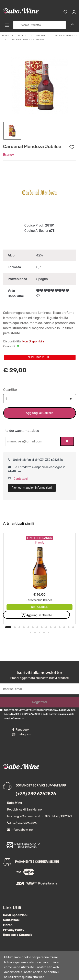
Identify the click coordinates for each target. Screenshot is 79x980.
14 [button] (69, 619)
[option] (39, 77)
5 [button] (28, 619)
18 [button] (39, 624)
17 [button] (35, 624)
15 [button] (73, 619)
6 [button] (33, 619)
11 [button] (55, 619)
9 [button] (46, 619)
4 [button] (24, 619)
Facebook (21, 721)
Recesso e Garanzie (18, 926)
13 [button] (64, 619)
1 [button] (8, 619)
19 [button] (44, 624)
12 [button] (60, 619)
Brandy (9, 146)
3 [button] (19, 619)
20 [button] (48, 624)
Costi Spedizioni (15, 906)
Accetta (46, 973)
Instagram (22, 726)
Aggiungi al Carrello (40, 404)
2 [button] (15, 619)
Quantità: (10, 381)
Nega (63, 973)
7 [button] (37, 619)
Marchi (8, 916)
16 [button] (31, 624)
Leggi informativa (14, 709)
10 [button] (51, 619)
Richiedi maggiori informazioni (32, 479)
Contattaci (18, 470)
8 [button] (42, 619)
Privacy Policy (14, 921)
